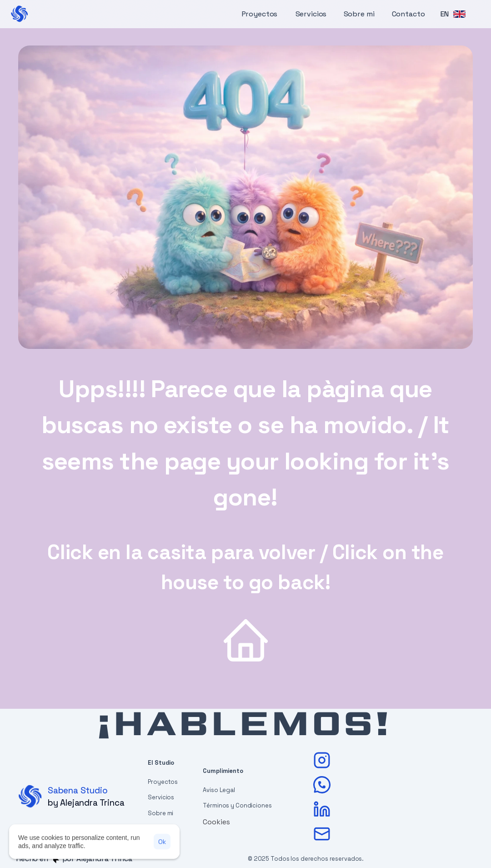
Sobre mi (359, 14)
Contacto (408, 14)
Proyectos (260, 14)
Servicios (311, 14)
